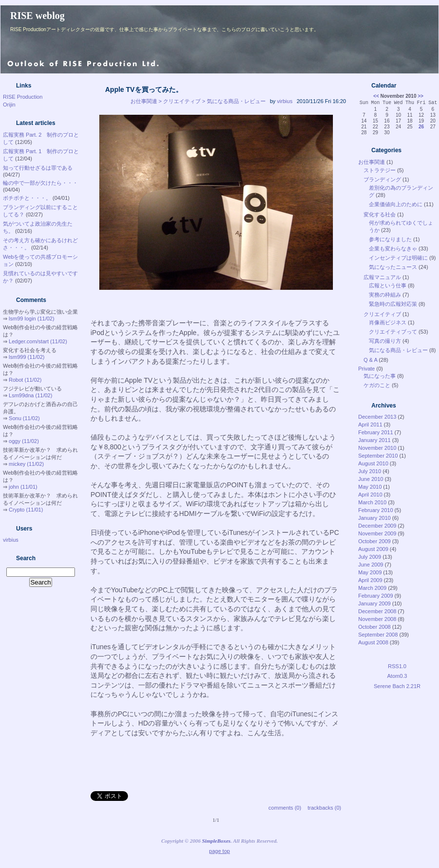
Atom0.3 (397, 676)
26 (421, 127)
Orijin (9, 105)
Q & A (370, 360)
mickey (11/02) (26, 464)
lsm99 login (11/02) (32, 319)
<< (376, 96)
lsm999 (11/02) (27, 357)
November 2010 (377, 448)
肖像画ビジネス (388, 322)
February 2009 (376, 596)
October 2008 (375, 627)
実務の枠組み (385, 295)
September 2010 (378, 456)
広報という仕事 (388, 285)
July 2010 (370, 471)
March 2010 (372, 502)
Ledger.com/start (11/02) (38, 341)
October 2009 (375, 541)
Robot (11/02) (25, 380)
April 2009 (370, 580)
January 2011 (375, 440)
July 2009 (370, 557)
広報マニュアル (382, 277)
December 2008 (377, 611)
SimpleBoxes (216, 841)
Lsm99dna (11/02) (30, 395)
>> (421, 96)
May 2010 (370, 487)
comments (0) (285, 808)
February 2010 (376, 510)
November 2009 (377, 533)
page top (220, 851)
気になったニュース (393, 267)
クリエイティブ (382, 314)
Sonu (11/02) (24, 418)
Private (366, 369)
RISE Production (23, 97)
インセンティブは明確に (398, 258)
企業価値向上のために (396, 204)
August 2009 (373, 549)
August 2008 (373, 642)
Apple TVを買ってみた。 (144, 89)
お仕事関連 (372, 162)
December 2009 (377, 526)
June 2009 (371, 565)
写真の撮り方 (385, 341)
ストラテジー (380, 170)
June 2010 (371, 479)
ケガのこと (377, 385)
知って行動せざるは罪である (38, 168)
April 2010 (370, 495)
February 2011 (376, 432)
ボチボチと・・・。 (27, 198)
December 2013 (377, 417)
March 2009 (372, 588)
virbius (11, 540)
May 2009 (370, 572)
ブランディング (382, 179)
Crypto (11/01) (26, 510)
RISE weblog (37, 16)
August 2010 (373, 463)
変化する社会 (380, 214)
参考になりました (390, 239)
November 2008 (377, 619)
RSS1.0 (397, 666)
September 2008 (378, 635)
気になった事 (380, 376)
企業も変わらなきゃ (393, 248)
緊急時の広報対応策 (393, 304)
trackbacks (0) (324, 808)
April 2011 (370, 425)
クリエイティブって (393, 332)
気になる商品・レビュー (398, 350)
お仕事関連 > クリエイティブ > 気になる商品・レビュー (198, 101)
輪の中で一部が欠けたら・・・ (40, 183)
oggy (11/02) (24, 441)
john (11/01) (23, 487)
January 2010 (375, 518)
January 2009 (375, 603)
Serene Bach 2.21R (397, 686)
